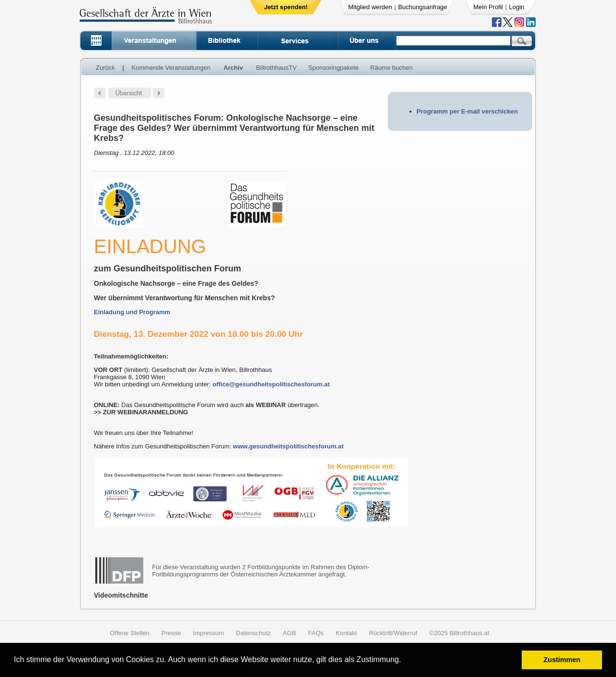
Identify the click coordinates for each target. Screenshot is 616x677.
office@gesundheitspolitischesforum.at (271, 384)
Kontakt (346, 633)
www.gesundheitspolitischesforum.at (288, 446)
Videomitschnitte (121, 595)
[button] (404, 661)
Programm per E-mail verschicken (467, 111)
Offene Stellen (129, 633)
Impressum (208, 633)
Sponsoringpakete (333, 68)
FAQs (316, 633)
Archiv (233, 68)
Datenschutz (253, 633)
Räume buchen (391, 68)
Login (517, 7)
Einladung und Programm (132, 312)
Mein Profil (488, 7)
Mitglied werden (370, 7)
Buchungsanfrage (423, 7)
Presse (171, 633)
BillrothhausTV (276, 68)
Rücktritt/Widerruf (393, 633)
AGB (289, 633)
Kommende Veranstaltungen (171, 68)
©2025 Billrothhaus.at (459, 633)
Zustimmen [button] (562, 660)
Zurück (105, 68)
